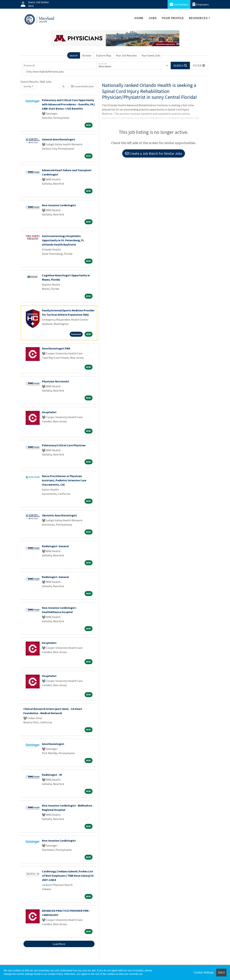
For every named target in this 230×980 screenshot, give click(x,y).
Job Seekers (179, 4)
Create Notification (82, 86)
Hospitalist (49, 412)
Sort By (27, 86)
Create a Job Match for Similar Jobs (154, 153)
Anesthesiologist (53, 744)
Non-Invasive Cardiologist (59, 205)
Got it (221, 972)
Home (139, 18)
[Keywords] (59, 65)
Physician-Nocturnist (56, 381)
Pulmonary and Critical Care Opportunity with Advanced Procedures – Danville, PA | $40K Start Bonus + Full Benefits (68, 104)
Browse (87, 55)
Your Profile (173, 18)
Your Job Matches (126, 55)
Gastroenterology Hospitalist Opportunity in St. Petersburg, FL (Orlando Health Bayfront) (63, 240)
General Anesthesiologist (58, 139)
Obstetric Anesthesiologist (59, 515)
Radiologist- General (55, 546)
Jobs (153, 18)
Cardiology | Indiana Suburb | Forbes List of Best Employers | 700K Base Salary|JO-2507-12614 (68, 876)
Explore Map (104, 55)
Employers (201, 4)
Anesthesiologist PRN (56, 348)
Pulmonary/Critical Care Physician (64, 445)
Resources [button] (198, 18)
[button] (199, 65)
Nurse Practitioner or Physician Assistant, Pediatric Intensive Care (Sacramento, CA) (64, 480)
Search (74, 55)
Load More (59, 944)
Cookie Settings (204, 972)
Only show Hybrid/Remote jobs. (45, 72)
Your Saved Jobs (151, 55)
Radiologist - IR (52, 775)
